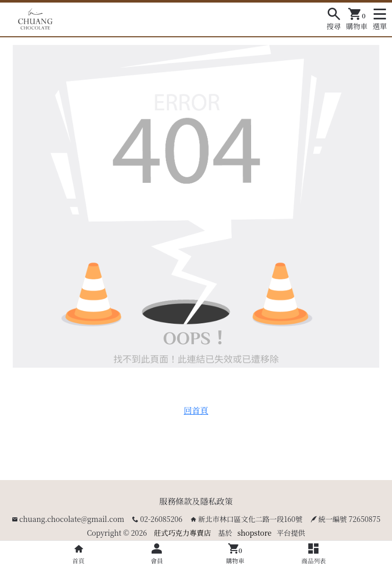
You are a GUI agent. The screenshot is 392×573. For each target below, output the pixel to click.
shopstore (254, 533)
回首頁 (196, 410)
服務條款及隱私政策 (196, 501)
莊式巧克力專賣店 (182, 533)
